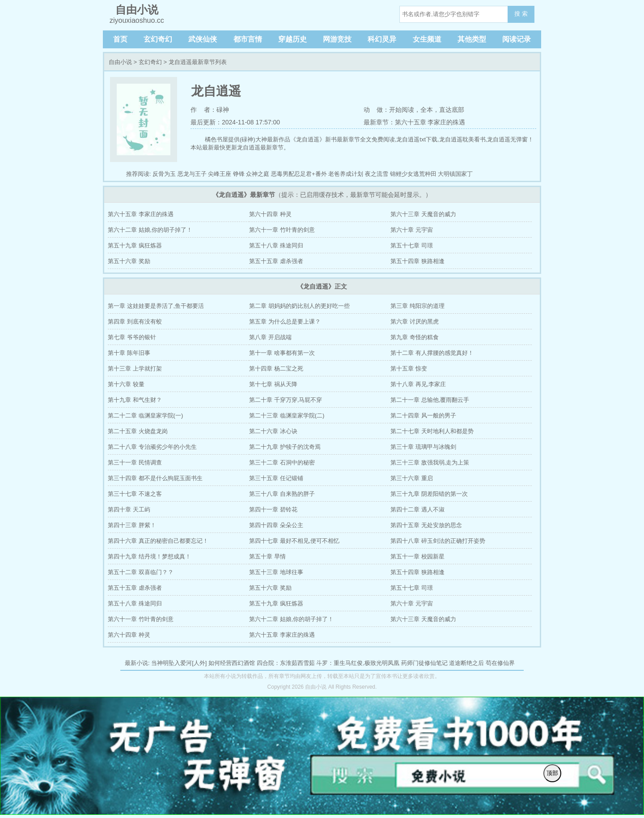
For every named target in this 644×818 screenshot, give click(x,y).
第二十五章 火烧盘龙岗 (138, 431)
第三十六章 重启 (412, 478)
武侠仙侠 (203, 39)
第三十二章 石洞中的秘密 (282, 462)
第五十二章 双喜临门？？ (141, 572)
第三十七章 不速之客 (135, 494)
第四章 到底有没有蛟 (135, 322)
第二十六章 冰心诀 (273, 431)
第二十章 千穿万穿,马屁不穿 (286, 400)
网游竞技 (337, 39)
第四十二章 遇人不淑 (417, 509)
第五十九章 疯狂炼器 (135, 245)
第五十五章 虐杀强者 (276, 261)
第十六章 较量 (126, 384)
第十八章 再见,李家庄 (418, 384)
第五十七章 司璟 (412, 245)
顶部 (552, 773)
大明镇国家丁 (455, 174)
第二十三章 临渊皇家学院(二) (287, 415)
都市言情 (248, 39)
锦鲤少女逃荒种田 (413, 174)
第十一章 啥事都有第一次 (282, 353)
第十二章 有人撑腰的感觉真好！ (432, 353)
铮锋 (239, 174)
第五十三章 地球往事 (276, 572)
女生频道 (427, 39)
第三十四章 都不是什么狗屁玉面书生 (155, 478)
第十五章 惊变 (409, 369)
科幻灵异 (382, 39)
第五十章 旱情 (267, 556)
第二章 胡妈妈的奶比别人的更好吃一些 (299, 306)
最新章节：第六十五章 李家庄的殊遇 (415, 122)
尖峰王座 (220, 174)
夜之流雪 (377, 174)
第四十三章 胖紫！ (132, 525)
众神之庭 (258, 174)
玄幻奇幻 (158, 39)
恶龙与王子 (192, 174)
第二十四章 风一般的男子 (423, 415)
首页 (120, 39)
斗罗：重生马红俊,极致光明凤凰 (358, 663)
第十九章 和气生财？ (135, 400)
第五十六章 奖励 (129, 261)
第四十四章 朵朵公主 (276, 525)
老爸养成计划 (346, 174)
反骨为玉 (164, 174)
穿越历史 (292, 39)
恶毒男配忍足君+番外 (299, 174)
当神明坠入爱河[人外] (179, 663)
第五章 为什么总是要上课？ (285, 322)
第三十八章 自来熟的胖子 (282, 494)
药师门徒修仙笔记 (424, 663)
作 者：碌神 (210, 110)
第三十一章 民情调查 (135, 462)
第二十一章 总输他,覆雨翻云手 (430, 400)
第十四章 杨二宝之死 (276, 369)
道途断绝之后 (466, 663)
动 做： (377, 110)
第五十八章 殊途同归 (276, 245)
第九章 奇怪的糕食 (415, 337)
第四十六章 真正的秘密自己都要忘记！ (158, 541)
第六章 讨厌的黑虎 (415, 322)
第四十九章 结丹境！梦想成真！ (149, 556)
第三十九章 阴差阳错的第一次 (429, 494)
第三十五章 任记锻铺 (276, 478)
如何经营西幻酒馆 (232, 663)
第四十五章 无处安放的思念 (426, 525)
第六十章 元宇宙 (412, 230)
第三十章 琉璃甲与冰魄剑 (423, 447)
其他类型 (472, 39)
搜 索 (521, 14)
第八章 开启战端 (270, 337)
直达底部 (452, 110)
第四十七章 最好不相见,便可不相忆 (294, 541)
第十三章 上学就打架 (135, 369)
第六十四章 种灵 (270, 214)
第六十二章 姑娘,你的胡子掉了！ (150, 230)
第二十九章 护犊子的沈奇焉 (285, 447)
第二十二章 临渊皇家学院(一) (145, 415)
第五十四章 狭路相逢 (417, 261)
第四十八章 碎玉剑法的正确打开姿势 (438, 541)
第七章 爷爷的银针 (132, 337)
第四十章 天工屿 (129, 509)
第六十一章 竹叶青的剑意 (282, 230)
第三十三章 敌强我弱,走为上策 (430, 462)
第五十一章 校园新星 (417, 556)
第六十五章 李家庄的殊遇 (141, 214)
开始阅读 (402, 110)
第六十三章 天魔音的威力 (423, 214)
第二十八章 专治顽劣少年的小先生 (152, 447)
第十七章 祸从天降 (273, 384)
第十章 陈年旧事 (129, 353)
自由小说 (120, 62)
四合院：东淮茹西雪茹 (286, 663)
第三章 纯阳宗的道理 (417, 306)
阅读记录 (517, 39)
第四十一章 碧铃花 (273, 509)
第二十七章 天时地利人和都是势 (432, 431)
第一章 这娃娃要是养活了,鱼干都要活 (156, 306)
